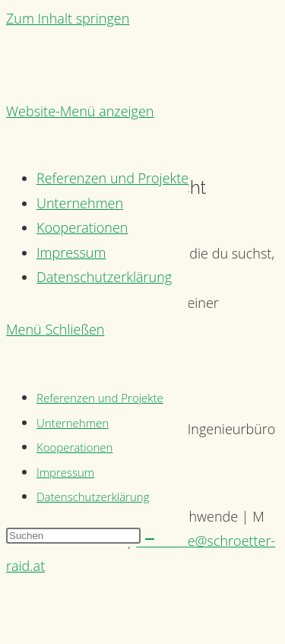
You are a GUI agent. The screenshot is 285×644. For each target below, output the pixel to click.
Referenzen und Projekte (100, 398)
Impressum (65, 472)
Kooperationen (74, 447)
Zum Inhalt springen (68, 18)
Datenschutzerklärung (93, 496)
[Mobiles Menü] (55, 329)
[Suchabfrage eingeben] (73, 536)
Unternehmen (73, 423)
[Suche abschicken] (150, 539)
